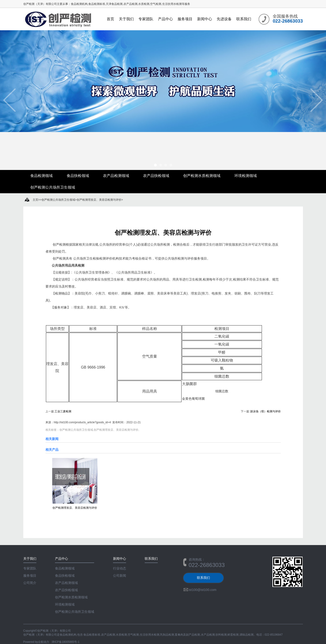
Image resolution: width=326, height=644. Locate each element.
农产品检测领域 (116, 176)
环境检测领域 (246, 176)
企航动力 (44, 642)
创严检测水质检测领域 (202, 176)
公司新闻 (120, 576)
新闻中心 (205, 19)
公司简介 (30, 583)
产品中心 (165, 19)
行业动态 (120, 568)
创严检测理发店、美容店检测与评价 (163, 233)
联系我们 (244, 19)
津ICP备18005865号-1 (65, 642)
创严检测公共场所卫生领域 (53, 187)
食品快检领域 (78, 176)
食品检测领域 (41, 176)
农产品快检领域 (156, 176)
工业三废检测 (63, 411)
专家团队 (146, 19)
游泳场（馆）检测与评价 (265, 411)
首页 (110, 19)
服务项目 (185, 19)
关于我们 (126, 19)
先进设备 (224, 19)
